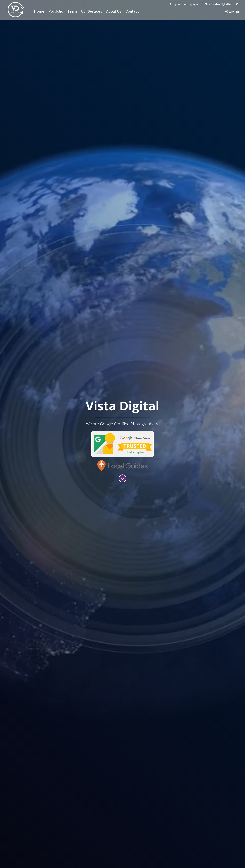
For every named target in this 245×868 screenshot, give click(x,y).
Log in (232, 11)
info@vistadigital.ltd (218, 4)
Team (72, 11)
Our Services (92, 11)
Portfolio (56, 11)
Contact (132, 11)
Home (40, 11)
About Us (114, 11)
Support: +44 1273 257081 (184, 4)
